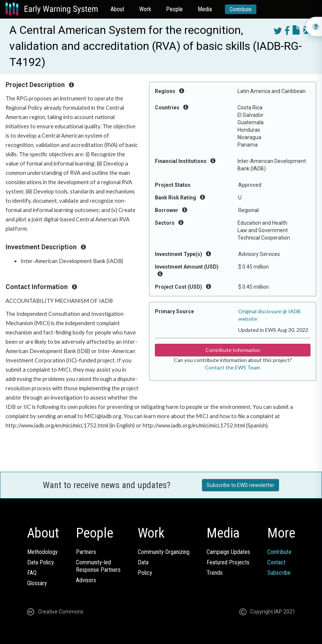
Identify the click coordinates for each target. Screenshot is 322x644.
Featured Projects (228, 562)
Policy (145, 573)
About (117, 9)
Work (145, 9)
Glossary (37, 583)
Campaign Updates (228, 552)
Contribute (241, 9)
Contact (276, 562)
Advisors (86, 580)
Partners (86, 552)
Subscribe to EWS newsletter (240, 485)
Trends (215, 573)
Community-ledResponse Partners (98, 566)
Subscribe (279, 573)
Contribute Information (233, 350)
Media (205, 9)
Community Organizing (164, 552)
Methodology (42, 552)
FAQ (32, 573)
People (174, 9)
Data (143, 562)
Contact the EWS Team (233, 367)
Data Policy (41, 562)
